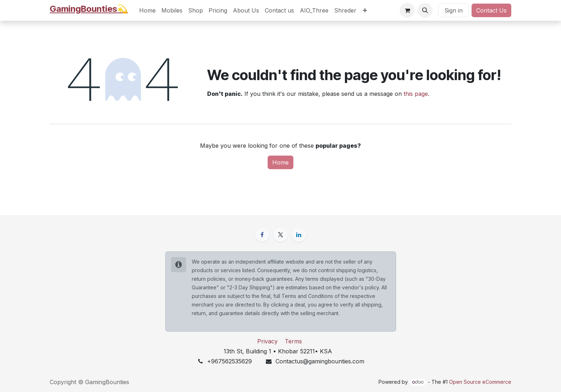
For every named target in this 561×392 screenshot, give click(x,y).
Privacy (267, 341)
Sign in (453, 10)
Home (280, 162)
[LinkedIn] (299, 235)
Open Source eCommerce (480, 382)
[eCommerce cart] (407, 10)
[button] (425, 10)
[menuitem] (147, 10)
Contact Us (491, 10)
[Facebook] (262, 235)
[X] (280, 235)
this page (416, 94)
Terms (293, 341)
